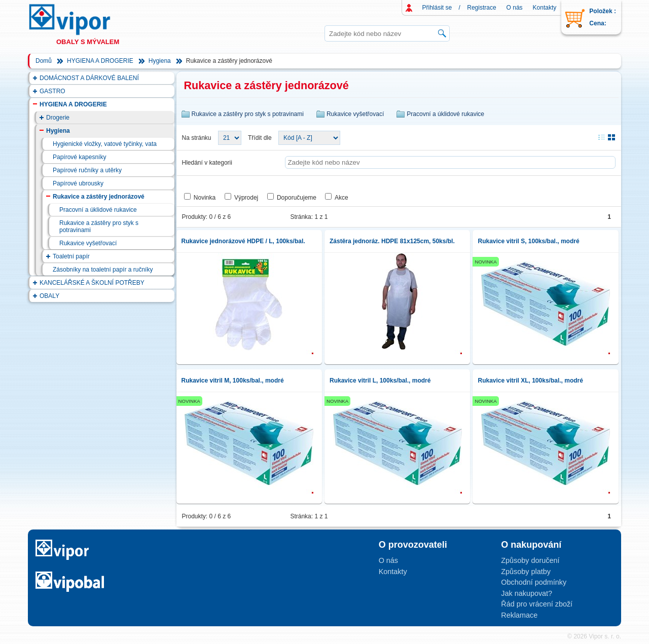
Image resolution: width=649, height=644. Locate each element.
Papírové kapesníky (79, 157)
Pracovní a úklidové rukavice (98, 210)
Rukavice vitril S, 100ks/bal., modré (528, 241)
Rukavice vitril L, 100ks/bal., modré (380, 381)
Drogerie (58, 118)
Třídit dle (260, 138)
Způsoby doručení (530, 560)
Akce (341, 198)
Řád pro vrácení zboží (537, 604)
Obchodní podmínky (534, 582)
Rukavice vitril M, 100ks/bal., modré (233, 381)
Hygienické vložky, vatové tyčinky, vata (105, 144)
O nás (515, 8)
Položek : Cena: (603, 17)
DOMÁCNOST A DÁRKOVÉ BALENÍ (89, 78)
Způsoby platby (526, 572)
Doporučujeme (297, 198)
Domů (44, 61)
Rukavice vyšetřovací (88, 243)
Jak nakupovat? (527, 593)
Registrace (481, 8)
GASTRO (52, 91)
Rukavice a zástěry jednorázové (99, 197)
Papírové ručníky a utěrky (87, 170)
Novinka (205, 198)
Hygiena (160, 61)
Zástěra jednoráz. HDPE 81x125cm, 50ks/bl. (392, 241)
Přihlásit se (437, 8)
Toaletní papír (71, 256)
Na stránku (197, 138)
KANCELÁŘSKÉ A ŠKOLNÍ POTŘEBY (92, 283)
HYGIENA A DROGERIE (100, 61)
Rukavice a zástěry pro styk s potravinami (99, 226)
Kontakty (545, 8)
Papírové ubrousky (78, 183)
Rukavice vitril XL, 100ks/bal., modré (530, 381)
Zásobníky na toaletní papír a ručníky (103, 270)
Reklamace (519, 615)
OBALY (49, 296)
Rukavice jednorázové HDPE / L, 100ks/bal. (243, 241)
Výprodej (246, 198)
